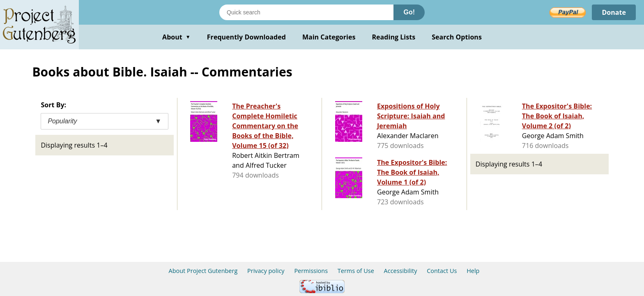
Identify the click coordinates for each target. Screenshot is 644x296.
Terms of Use (356, 271)
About (176, 37)
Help (473, 271)
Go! (409, 12)
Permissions (311, 271)
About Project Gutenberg (203, 271)
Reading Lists (394, 37)
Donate (614, 12)
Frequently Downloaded (246, 37)
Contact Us (442, 271)
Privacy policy (266, 271)
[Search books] (306, 12)
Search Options (457, 37)
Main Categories (329, 37)
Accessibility (401, 271)
